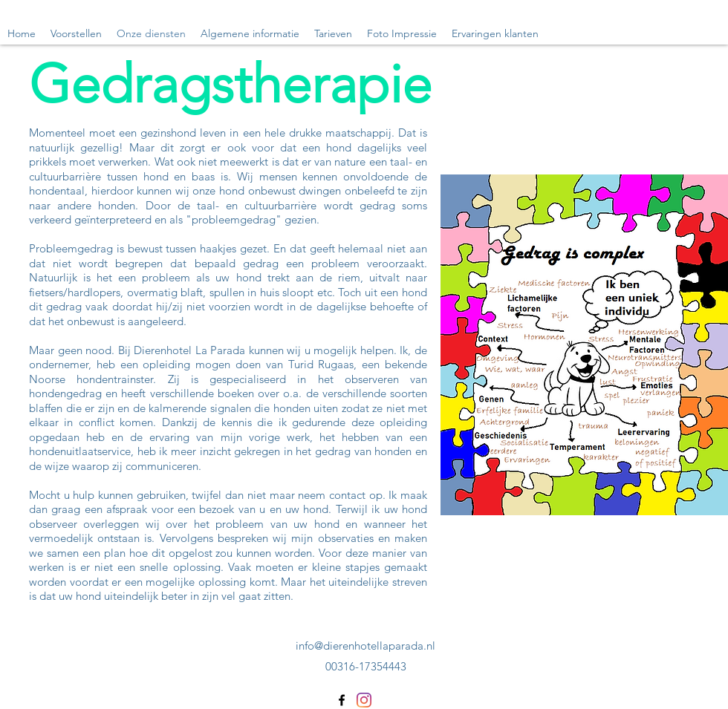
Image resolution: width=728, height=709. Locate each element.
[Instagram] (364, 700)
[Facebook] (342, 700)
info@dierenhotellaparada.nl (365, 646)
